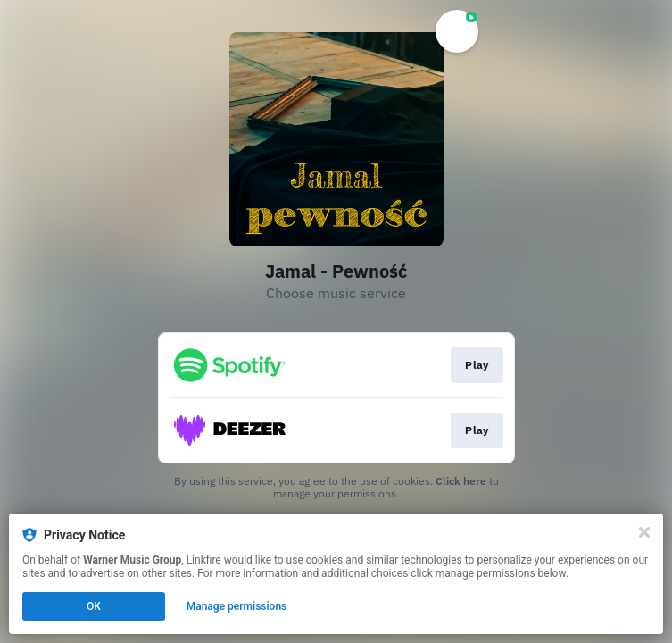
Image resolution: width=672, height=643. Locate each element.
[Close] (644, 532)
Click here (461, 481)
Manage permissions (237, 606)
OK (94, 606)
